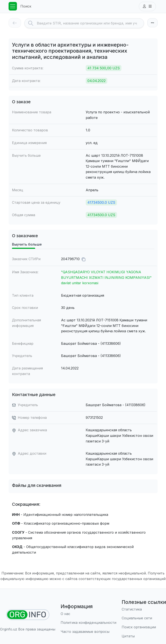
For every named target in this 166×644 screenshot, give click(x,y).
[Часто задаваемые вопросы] (88, 632)
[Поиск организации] (144, 627)
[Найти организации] (28, 615)
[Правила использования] (88, 623)
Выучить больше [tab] (27, 244)
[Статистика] (144, 609)
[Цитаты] (144, 636)
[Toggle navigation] (13, 6)
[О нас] (88, 614)
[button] (147, 6)
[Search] (90, 23)
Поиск (26, 6)
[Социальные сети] (144, 618)
